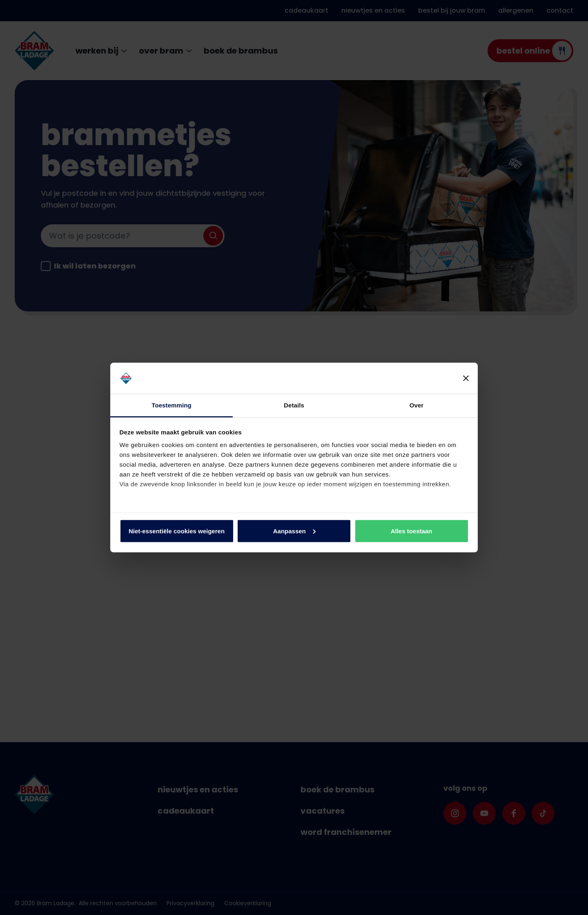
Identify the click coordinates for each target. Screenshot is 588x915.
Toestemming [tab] (171, 405)
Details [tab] (294, 405)
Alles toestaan (412, 531)
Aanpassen (294, 531)
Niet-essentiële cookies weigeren (177, 531)
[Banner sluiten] (466, 378)
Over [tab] (417, 405)
